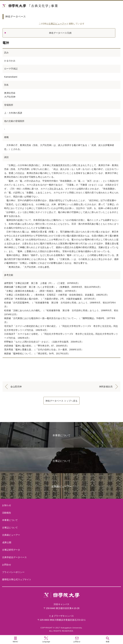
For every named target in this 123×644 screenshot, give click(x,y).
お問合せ (7, 565)
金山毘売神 (16, 387)
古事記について (61, 461)
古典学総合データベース (14, 557)
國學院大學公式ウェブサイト (17, 579)
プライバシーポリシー (13, 572)
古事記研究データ (11, 550)
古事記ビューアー (57, 24)
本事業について (61, 435)
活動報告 (7, 513)
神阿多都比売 (106, 387)
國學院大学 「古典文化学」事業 (42, 6)
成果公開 (7, 542)
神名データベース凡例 (60, 33)
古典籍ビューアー (61, 486)
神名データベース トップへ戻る (61, 401)
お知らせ (7, 505)
